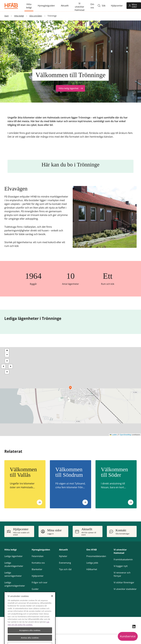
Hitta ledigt (11, 550)
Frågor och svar (40, 582)
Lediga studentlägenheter (14, 564)
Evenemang (65, 563)
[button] (70, 388)
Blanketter (37, 569)
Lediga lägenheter (13, 556)
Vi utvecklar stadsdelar (125, 589)
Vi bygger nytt (121, 566)
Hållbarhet (92, 569)
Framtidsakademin (123, 559)
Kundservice (128, 636)
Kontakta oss (38, 563)
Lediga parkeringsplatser (13, 594)
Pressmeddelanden (96, 556)
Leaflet (113, 435)
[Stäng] (52, 605)
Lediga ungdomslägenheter (15, 584)
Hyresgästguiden (41, 550)
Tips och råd (65, 569)
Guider (35, 589)
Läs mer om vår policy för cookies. (28, 632)
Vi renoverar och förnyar (122, 574)
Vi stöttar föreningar (124, 582)
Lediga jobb (92, 563)
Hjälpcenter (38, 576)
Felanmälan (38, 556)
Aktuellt (63, 550)
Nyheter (63, 556)
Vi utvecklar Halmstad (120, 551)
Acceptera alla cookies (30, 639)
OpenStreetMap (125, 435)
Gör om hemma (40, 596)
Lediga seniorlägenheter (13, 574)
